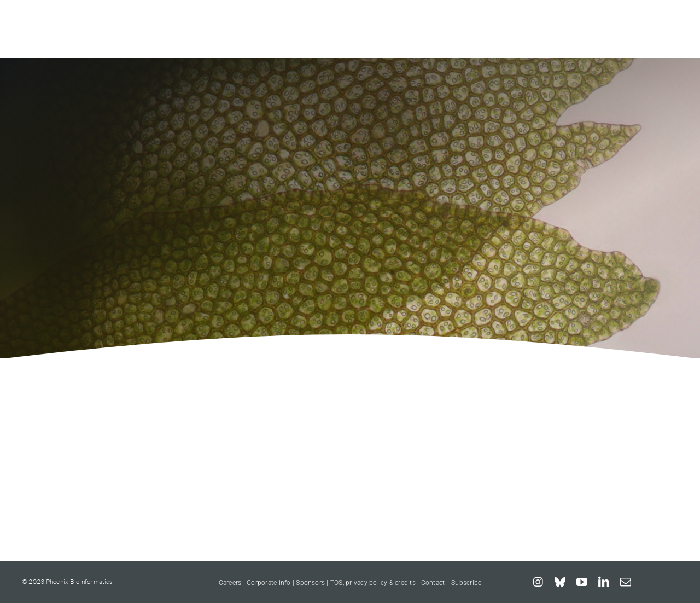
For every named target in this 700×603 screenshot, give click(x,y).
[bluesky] (560, 582)
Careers (230, 583)
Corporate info (269, 583)
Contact (433, 583)
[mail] (626, 582)
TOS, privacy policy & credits (373, 583)
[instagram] (538, 582)
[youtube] (582, 582)
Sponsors (311, 583)
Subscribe (466, 583)
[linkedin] (604, 582)
